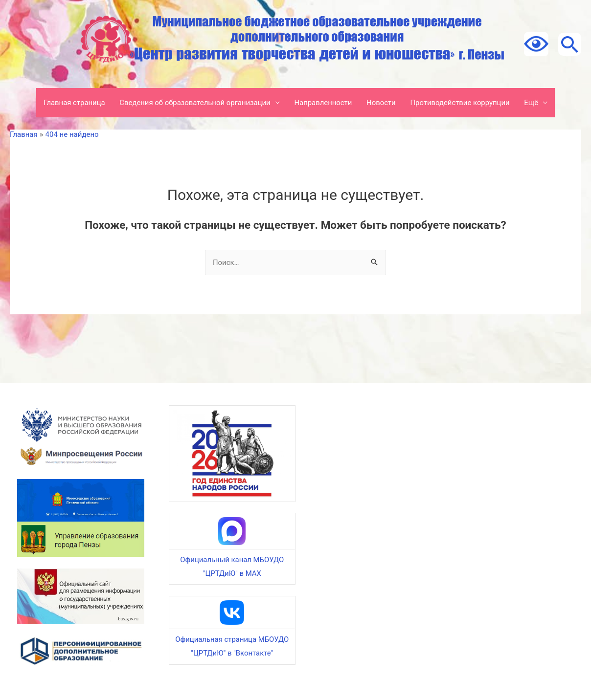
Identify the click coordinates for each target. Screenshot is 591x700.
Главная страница (73, 103)
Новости (382, 103)
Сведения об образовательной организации (194, 103)
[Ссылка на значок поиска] (569, 44)
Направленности (323, 103)
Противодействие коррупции (461, 103)
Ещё (533, 103)
